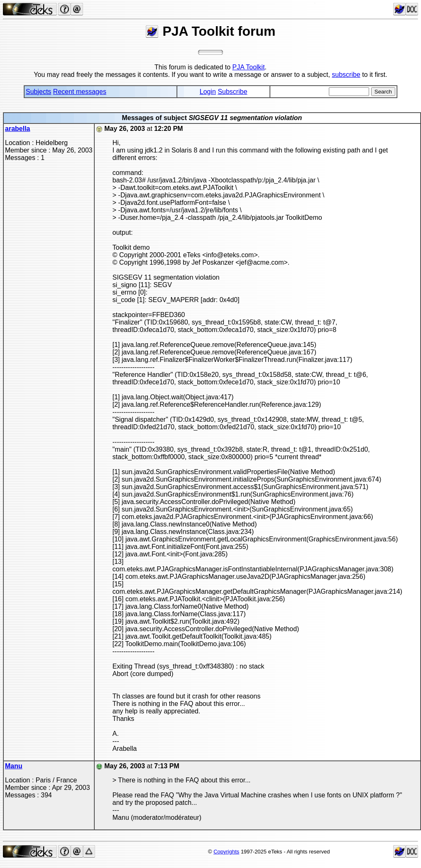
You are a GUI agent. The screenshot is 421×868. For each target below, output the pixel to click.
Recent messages (80, 92)
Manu (14, 766)
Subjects (38, 92)
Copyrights (226, 852)
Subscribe (232, 92)
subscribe (346, 75)
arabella (17, 129)
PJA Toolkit (249, 67)
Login (208, 92)
